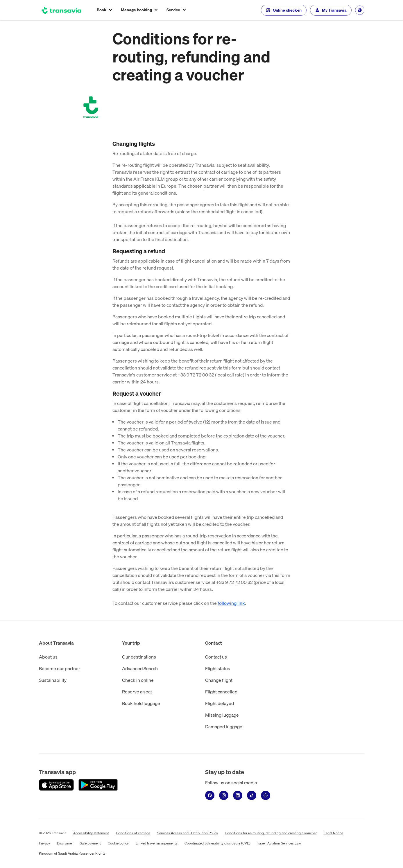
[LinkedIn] (238, 795)
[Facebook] (210, 795)
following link (231, 603)
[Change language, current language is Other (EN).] (360, 10)
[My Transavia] (331, 10)
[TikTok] (252, 795)
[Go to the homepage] (62, 10)
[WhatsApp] (266, 795)
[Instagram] (224, 795)
